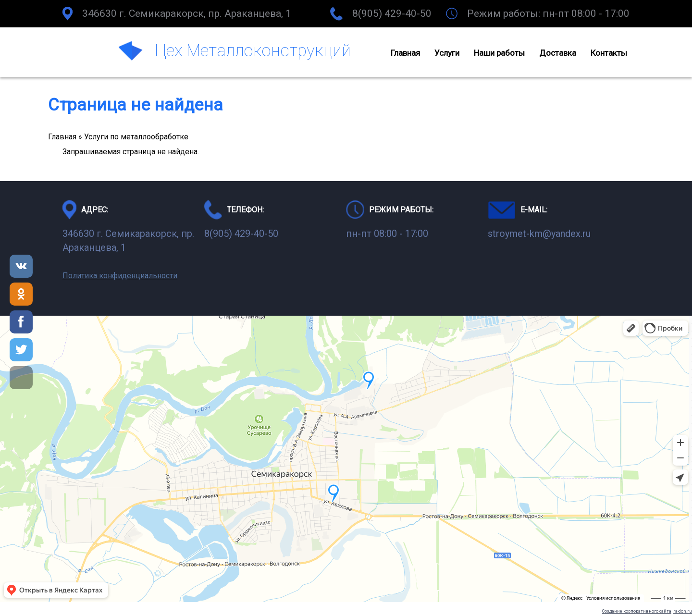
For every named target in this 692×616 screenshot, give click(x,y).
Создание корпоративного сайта (637, 611)
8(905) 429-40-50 (392, 13)
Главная (405, 53)
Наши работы (499, 53)
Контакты (609, 53)
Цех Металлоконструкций (253, 50)
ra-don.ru (683, 611)
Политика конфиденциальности (120, 276)
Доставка (558, 53)
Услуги (447, 53)
